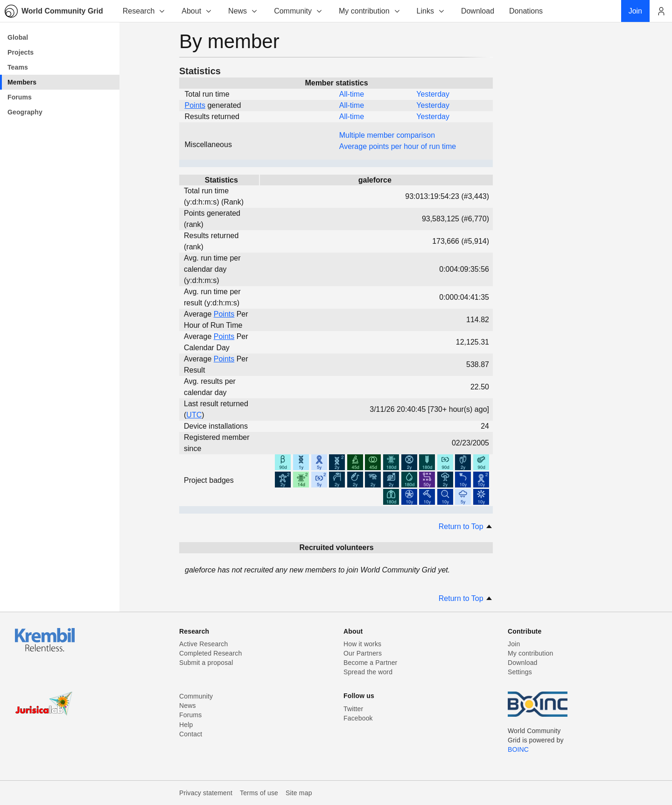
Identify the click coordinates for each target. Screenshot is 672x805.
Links (431, 11)
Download (523, 663)
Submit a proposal (206, 663)
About (197, 11)
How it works (362, 644)
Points (195, 105)
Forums (190, 715)
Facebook (358, 718)
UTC (194, 415)
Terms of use (259, 793)
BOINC (518, 749)
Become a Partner (370, 663)
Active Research (203, 644)
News (243, 11)
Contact (191, 734)
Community (298, 11)
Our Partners (363, 653)
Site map (299, 793)
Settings (520, 672)
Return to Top (466, 526)
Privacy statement (206, 793)
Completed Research (210, 653)
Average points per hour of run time (398, 146)
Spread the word (368, 672)
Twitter (353, 709)
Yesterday (433, 94)
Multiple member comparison (387, 135)
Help (186, 725)
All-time (352, 94)
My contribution (370, 11)
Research (144, 11)
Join (514, 644)
